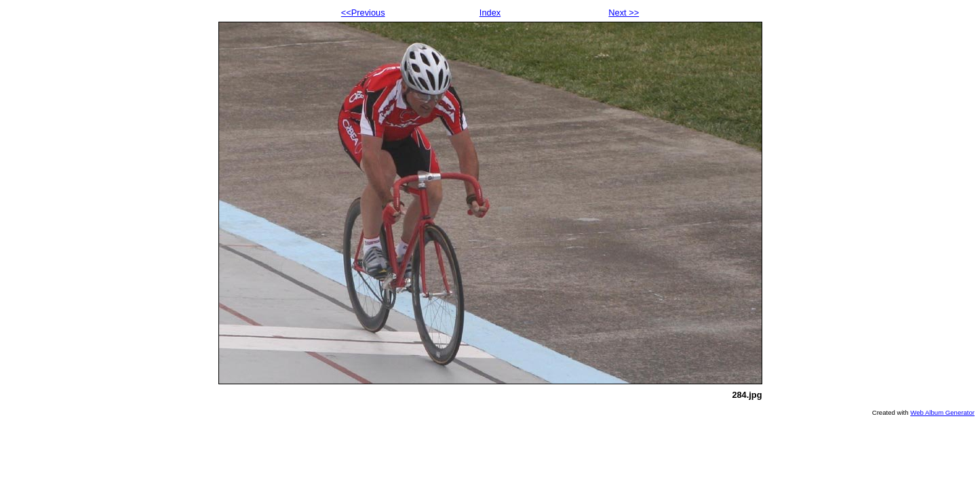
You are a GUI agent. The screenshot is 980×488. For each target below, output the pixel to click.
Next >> (624, 13)
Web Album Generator (942, 412)
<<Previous (363, 13)
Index (490, 13)
